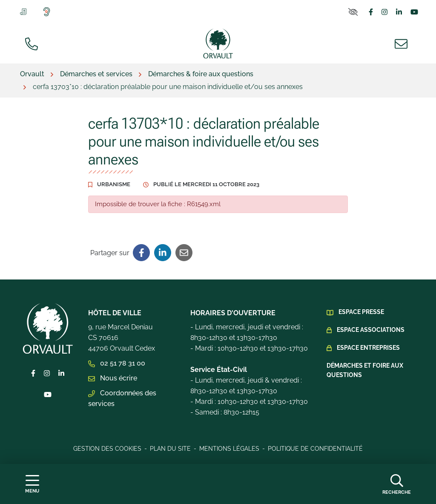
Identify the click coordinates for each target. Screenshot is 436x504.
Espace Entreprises (368, 348)
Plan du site (170, 449)
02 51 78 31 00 (117, 363)
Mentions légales (229, 449)
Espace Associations (371, 330)
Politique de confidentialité (315, 449)
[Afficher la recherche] (397, 484)
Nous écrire (113, 378)
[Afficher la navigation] (32, 484)
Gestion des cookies (107, 449)
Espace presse (361, 312)
